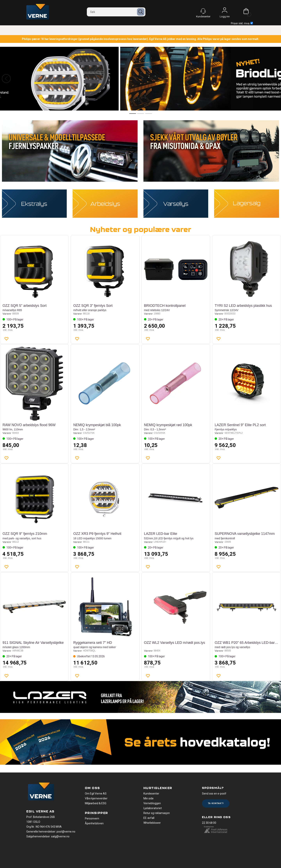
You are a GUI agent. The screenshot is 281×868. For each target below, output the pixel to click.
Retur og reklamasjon (157, 813)
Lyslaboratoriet (153, 808)
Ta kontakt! (216, 803)
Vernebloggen (152, 803)
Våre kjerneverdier (96, 798)
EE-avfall (149, 818)
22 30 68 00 (209, 823)
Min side (149, 798)
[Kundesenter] (203, 11)
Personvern (92, 818)
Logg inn (225, 11)
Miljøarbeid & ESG (96, 803)
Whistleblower (152, 823)
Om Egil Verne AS (96, 794)
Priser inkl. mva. (242, 23)
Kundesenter (151, 794)
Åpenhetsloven (94, 823)
